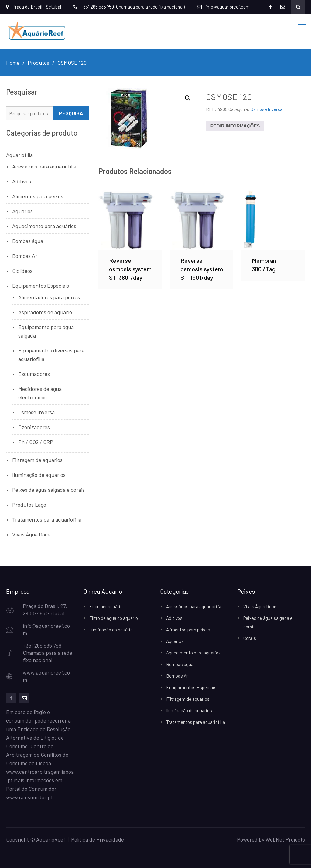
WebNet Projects (285, 839)
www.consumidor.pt (29, 797)
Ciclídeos (22, 271)
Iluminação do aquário (111, 630)
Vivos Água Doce (31, 534)
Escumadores (34, 374)
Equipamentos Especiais (41, 286)
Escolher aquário (106, 606)
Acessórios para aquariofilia (44, 166)
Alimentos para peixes (38, 196)
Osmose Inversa (267, 109)
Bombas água (28, 241)
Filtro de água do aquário (114, 618)
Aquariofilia (19, 155)
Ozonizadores (34, 427)
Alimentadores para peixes (49, 297)
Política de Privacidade (97, 839)
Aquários (22, 211)
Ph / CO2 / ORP (36, 442)
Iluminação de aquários (39, 475)
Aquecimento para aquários (44, 226)
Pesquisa (71, 113)
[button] (188, 98)
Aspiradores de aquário (45, 312)
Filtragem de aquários (37, 460)
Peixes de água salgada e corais (48, 490)
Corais (250, 638)
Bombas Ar (25, 256)
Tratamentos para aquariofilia (47, 519)
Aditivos (22, 181)
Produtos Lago (29, 505)
